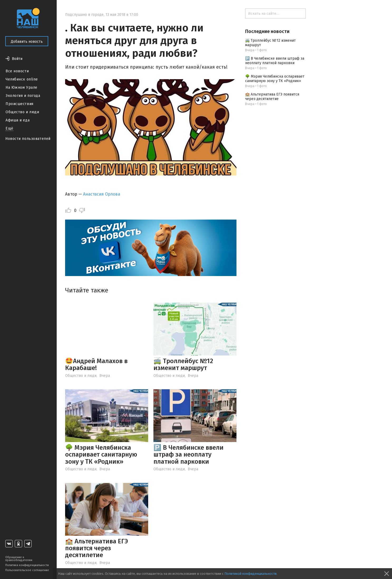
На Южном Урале (21, 87)
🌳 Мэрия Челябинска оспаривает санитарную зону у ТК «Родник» (101, 455)
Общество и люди (22, 112)
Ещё (9, 128)
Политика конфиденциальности (27, 565)
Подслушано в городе (84, 15)
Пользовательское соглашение (27, 570)
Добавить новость (27, 42)
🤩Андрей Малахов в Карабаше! (96, 364)
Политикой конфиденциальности (250, 574)
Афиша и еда (18, 120)
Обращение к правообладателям (19, 559)
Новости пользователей (28, 139)
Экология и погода (23, 96)
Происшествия (20, 104)
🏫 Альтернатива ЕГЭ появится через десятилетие (96, 548)
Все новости (17, 71)
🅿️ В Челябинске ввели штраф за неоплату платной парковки (188, 455)
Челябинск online (22, 79)
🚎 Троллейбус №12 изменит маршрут (183, 364)
